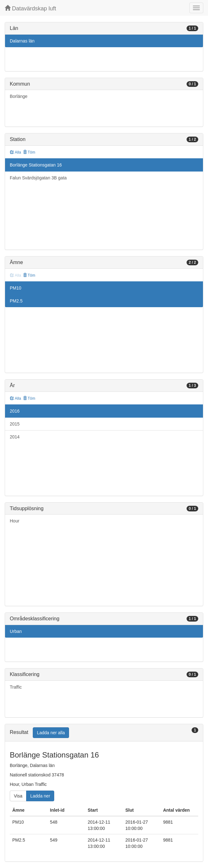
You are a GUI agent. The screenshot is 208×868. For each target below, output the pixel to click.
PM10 (16, 288)
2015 (15, 424)
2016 (15, 411)
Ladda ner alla (51, 733)
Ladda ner (40, 796)
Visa (18, 796)
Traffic (16, 687)
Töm (29, 152)
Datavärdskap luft (30, 8)
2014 (15, 437)
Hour (14, 521)
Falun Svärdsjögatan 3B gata (38, 178)
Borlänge (19, 96)
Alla (16, 152)
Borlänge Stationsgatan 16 (36, 165)
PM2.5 (16, 301)
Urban (16, 631)
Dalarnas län (22, 41)
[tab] (104, 733)
